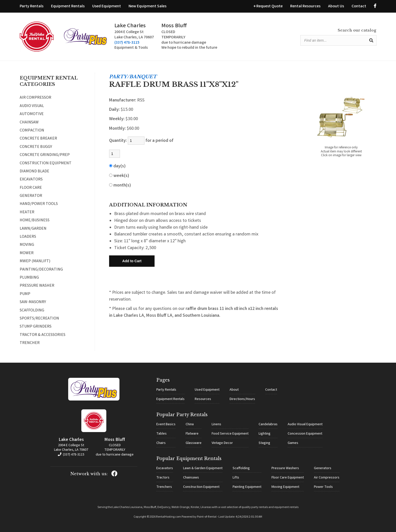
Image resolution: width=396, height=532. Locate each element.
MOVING (27, 245)
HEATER (27, 212)
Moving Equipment (285, 487)
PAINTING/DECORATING (41, 270)
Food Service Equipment (230, 434)
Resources (203, 399)
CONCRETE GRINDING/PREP (45, 155)
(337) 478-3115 (127, 43)
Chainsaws (191, 478)
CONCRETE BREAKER (38, 139)
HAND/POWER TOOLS (39, 204)
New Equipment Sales (147, 6)
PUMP (25, 294)
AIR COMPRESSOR (35, 98)
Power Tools (323, 487)
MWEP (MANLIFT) (35, 261)
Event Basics (166, 424)
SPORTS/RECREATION (39, 319)
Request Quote (268, 6)
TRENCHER (30, 343)
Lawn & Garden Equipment (203, 468)
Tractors (163, 478)
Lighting (265, 434)
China (190, 424)
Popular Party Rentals (182, 415)
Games (293, 443)
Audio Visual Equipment (305, 424)
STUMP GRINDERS (36, 327)
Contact (359, 6)
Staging (264, 443)
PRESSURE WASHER (37, 286)
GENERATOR (31, 196)
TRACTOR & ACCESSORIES (43, 335)
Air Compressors (327, 478)
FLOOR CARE (31, 188)
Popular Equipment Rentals (189, 459)
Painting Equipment (247, 487)
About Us (336, 6)
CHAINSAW (29, 123)
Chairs (161, 443)
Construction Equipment (201, 487)
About (234, 390)
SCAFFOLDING (32, 311)
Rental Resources (305, 6)
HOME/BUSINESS (35, 221)
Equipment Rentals (68, 6)
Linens (216, 424)
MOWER (27, 253)
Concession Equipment (305, 434)
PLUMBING (29, 278)
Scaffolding (241, 468)
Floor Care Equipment (288, 478)
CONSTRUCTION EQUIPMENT (46, 164)
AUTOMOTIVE (32, 114)
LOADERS (28, 237)
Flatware (192, 434)
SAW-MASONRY (33, 302)
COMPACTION (32, 131)
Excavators (165, 468)
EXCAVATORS (31, 180)
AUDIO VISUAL (32, 106)
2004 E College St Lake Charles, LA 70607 (71, 448)
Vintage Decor (222, 443)
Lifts (236, 478)
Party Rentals (32, 6)
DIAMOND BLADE (34, 172)
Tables (162, 434)
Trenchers (164, 487)
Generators (323, 468)
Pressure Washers (285, 468)
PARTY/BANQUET (133, 77)
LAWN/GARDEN (33, 229)
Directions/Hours (242, 399)
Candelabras (268, 424)
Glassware (194, 443)
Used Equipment (107, 6)
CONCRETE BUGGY (36, 147)
